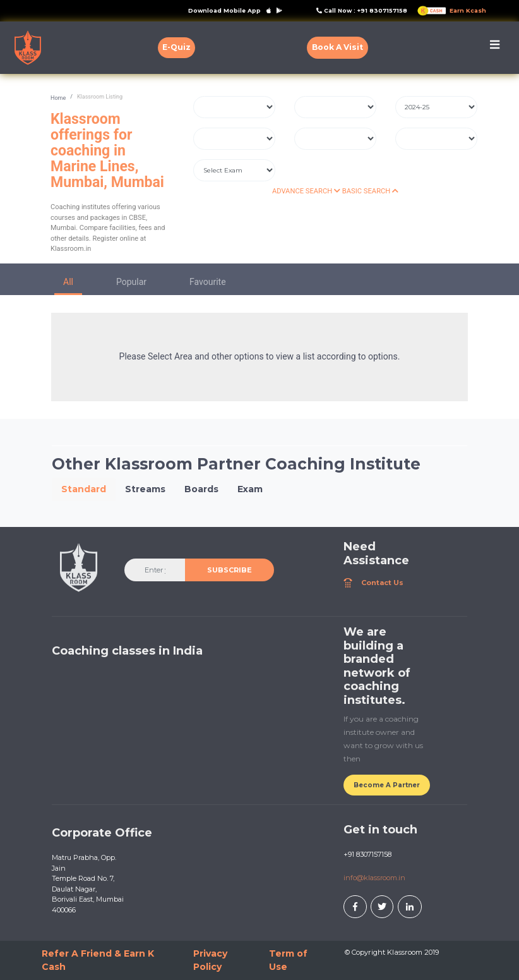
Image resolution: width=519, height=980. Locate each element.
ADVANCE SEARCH (306, 191)
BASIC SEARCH (370, 191)
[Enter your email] (155, 570)
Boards (201, 489)
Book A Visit (337, 47)
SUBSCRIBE (230, 570)
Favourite (208, 282)
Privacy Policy (210, 960)
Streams (145, 489)
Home (58, 98)
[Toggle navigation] (495, 48)
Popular (131, 282)
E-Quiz (176, 47)
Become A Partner (387, 785)
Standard (84, 489)
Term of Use (288, 960)
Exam (250, 489)
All (68, 282)
